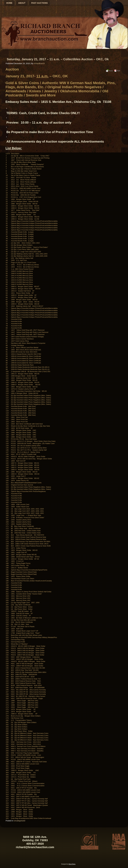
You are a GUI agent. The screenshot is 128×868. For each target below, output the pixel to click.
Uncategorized (19, 821)
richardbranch (39, 63)
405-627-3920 (35, 844)
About (22, 3)
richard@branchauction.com (35, 847)
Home (9, 3)
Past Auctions (39, 3)
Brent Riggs (72, 864)
